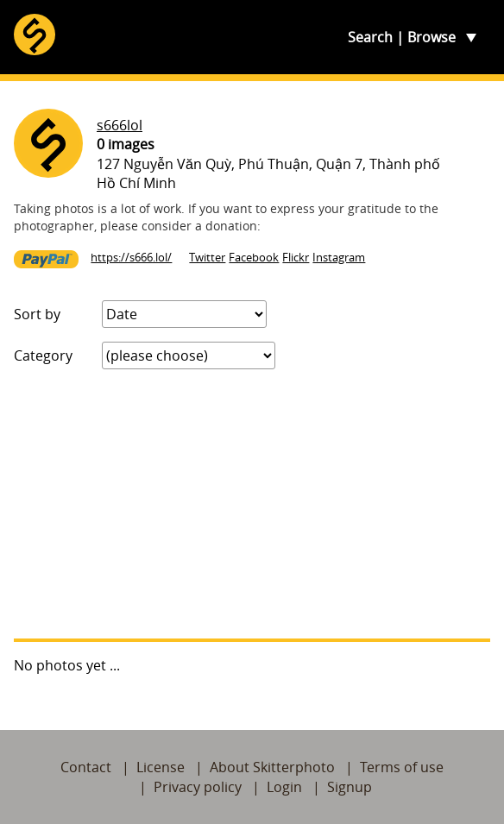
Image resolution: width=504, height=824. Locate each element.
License (161, 767)
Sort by (37, 314)
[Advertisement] (252, 504)
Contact (86, 767)
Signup (350, 787)
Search (370, 37)
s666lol (120, 125)
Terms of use (402, 767)
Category (43, 355)
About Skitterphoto (272, 767)
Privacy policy (198, 787)
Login (284, 787)
